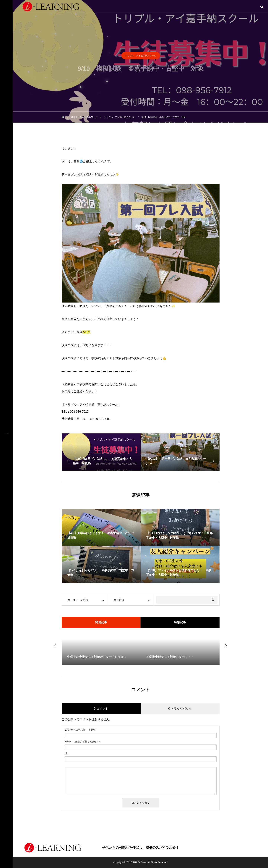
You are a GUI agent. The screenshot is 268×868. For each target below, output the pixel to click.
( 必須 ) (81, 730)
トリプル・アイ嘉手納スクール (141, 57)
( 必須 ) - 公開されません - (82, 742)
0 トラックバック (180, 709)
